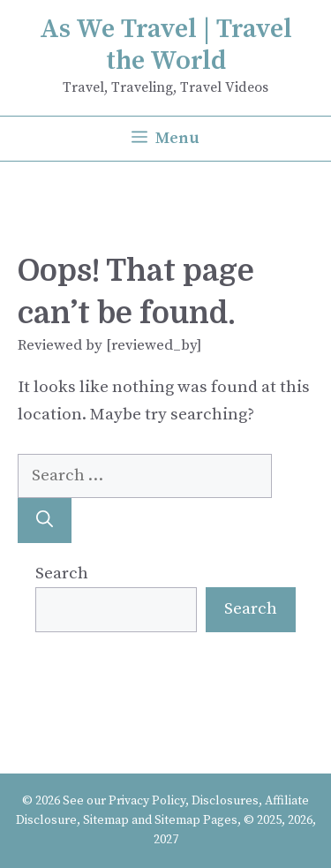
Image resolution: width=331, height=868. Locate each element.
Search (62, 574)
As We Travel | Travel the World (166, 45)
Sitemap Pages (196, 820)
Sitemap (106, 820)
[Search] (45, 521)
